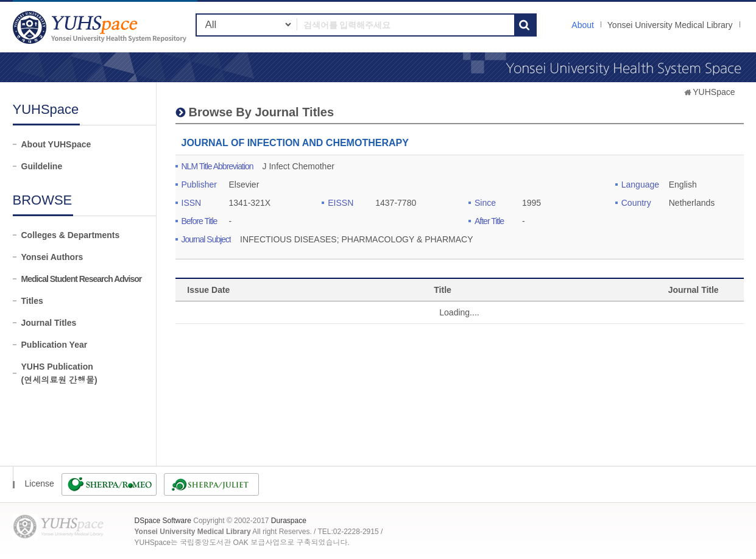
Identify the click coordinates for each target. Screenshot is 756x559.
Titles (32, 301)
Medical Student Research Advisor (82, 279)
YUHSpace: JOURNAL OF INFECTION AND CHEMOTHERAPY (101, 27)
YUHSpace (714, 92)
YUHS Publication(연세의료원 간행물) (59, 373)
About (583, 25)
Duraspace (289, 521)
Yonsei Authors (52, 257)
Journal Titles (49, 323)
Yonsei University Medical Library (670, 25)
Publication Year (55, 345)
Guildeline (42, 166)
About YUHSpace (56, 144)
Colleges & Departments (71, 235)
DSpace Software (163, 521)
